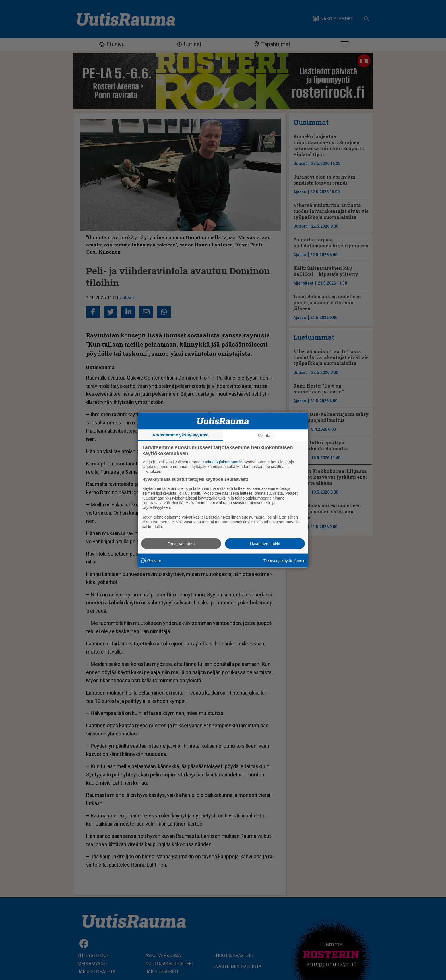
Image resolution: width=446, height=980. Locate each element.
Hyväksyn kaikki (265, 544)
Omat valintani (181, 544)
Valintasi (266, 435)
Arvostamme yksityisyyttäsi (180, 435)
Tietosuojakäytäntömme (284, 560)
